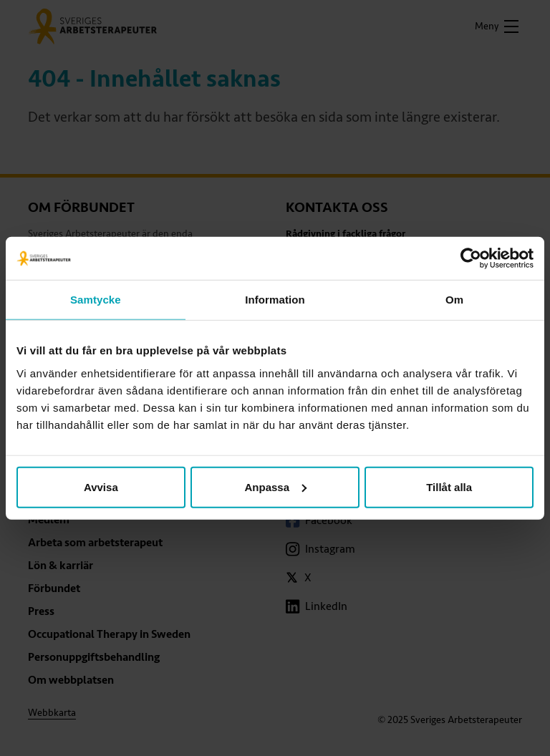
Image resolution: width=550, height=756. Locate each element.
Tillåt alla (449, 486)
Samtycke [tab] (96, 300)
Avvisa (101, 486)
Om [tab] (454, 300)
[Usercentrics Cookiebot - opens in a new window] (471, 258)
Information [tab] (275, 300)
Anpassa (275, 486)
